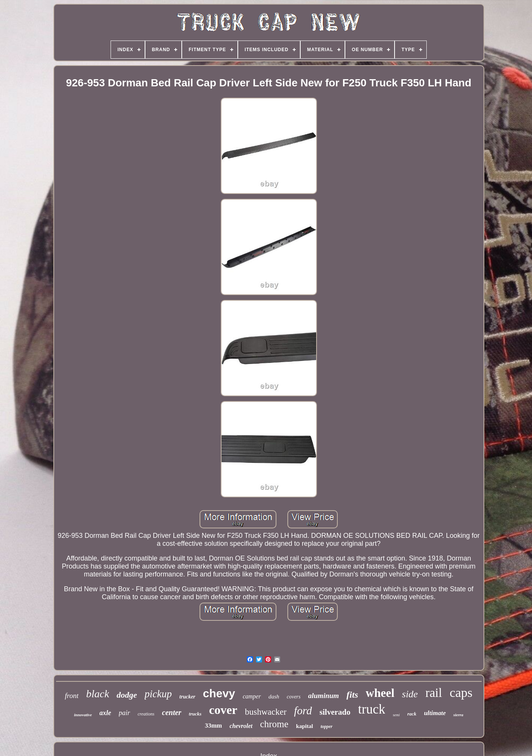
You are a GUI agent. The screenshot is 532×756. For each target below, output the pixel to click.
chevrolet (241, 726)
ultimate (435, 713)
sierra (458, 715)
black (98, 694)
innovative (83, 715)
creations (146, 714)
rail (434, 693)
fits (352, 695)
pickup (158, 694)
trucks (195, 714)
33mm (213, 726)
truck (372, 709)
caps (461, 693)
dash (274, 697)
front (72, 696)
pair (125, 713)
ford (303, 711)
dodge (127, 695)
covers (294, 697)
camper (252, 696)
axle (105, 713)
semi (396, 715)
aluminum (324, 696)
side (410, 694)
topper (327, 726)
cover (223, 710)
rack (412, 714)
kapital (305, 726)
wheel (380, 693)
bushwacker (266, 712)
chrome (274, 724)
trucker (187, 697)
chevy (219, 693)
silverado (335, 712)
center (172, 712)
